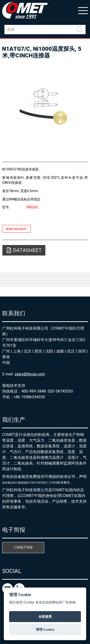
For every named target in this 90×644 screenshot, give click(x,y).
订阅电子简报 (23, 547)
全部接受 (45, 617)
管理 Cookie (45, 629)
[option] (45, 108)
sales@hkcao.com (30, 374)
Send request (16, 229)
